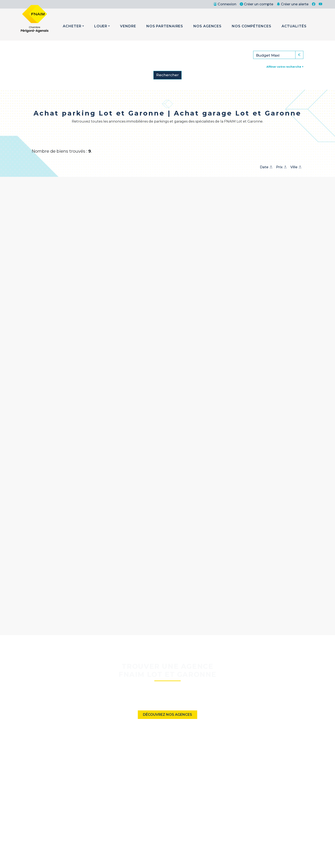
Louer (101, 26)
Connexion (225, 4)
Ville (296, 167)
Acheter (72, 26)
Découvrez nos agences (167, 715)
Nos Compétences (252, 26)
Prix (281, 167)
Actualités (294, 26)
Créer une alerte (293, 4)
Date (266, 167)
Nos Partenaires (165, 26)
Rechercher (167, 75)
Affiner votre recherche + (285, 67)
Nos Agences (207, 26)
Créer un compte (256, 4)
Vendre (128, 26)
